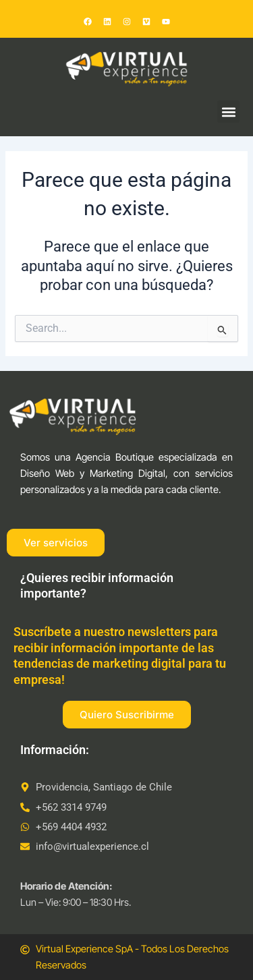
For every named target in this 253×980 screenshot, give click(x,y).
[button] (228, 112)
